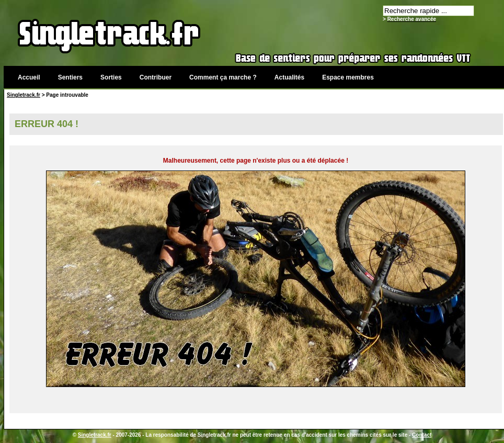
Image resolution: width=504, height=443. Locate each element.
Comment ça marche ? (223, 77)
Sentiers (70, 77)
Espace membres (348, 77)
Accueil (29, 77)
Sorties (111, 77)
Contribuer (156, 77)
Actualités (289, 77)
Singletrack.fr (24, 95)
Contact (422, 435)
